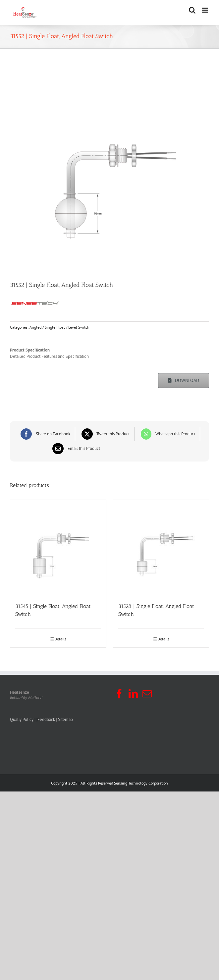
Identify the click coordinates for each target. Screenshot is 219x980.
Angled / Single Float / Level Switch (59, 327)
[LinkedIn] (133, 694)
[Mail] (147, 694)
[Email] (75, 449)
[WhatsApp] (167, 434)
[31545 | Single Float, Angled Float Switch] (58, 548)
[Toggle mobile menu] (206, 10)
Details (60, 639)
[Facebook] (45, 434)
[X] (105, 434)
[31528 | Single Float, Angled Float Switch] (161, 548)
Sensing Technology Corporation (141, 783)
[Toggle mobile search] (192, 10)
